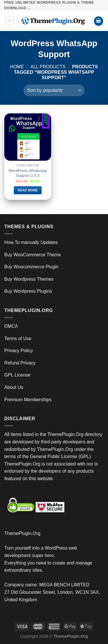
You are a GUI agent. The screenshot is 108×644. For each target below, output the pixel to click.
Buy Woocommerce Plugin (31, 267)
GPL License (17, 375)
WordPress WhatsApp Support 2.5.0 (28, 173)
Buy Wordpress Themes (29, 279)
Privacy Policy (19, 351)
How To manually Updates (31, 242)
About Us (14, 387)
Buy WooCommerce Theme (33, 255)
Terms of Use (18, 339)
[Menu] (9, 21)
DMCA (11, 326)
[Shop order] (54, 90)
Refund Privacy (20, 363)
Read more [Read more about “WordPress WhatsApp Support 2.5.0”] (28, 190)
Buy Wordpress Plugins (28, 291)
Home (17, 67)
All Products (48, 67)
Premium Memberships (28, 400)
